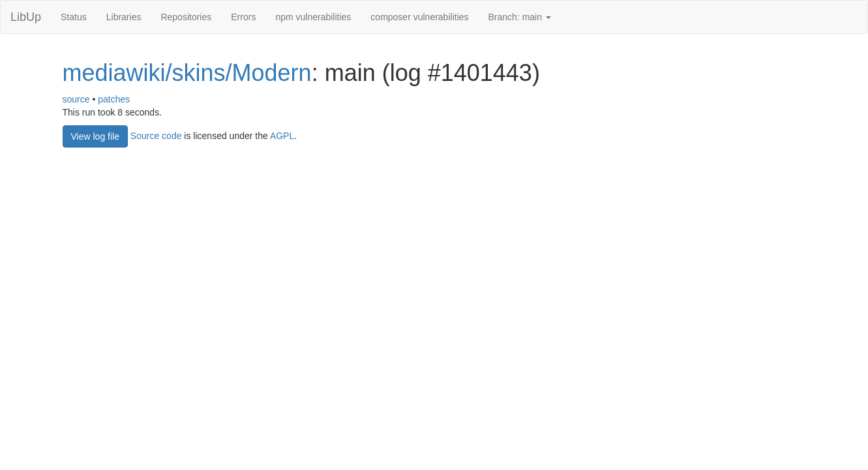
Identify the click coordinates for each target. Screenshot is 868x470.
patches (114, 99)
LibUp (26, 17)
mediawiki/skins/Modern (187, 73)
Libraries (124, 17)
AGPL (282, 135)
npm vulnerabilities (313, 17)
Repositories (186, 17)
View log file (95, 136)
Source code (156, 135)
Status (74, 17)
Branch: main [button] (520, 17)
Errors (243, 17)
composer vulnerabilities (419, 17)
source (76, 99)
